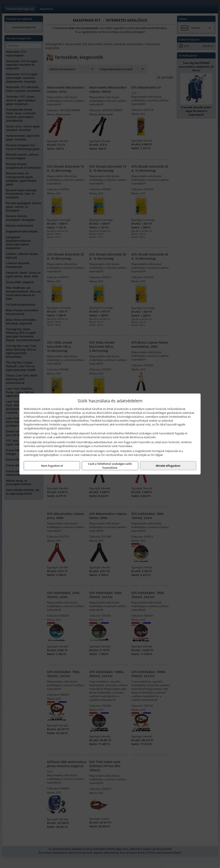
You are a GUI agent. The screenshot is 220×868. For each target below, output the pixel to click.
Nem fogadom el (52, 466)
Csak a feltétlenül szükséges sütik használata (110, 466)
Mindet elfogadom (168, 466)
